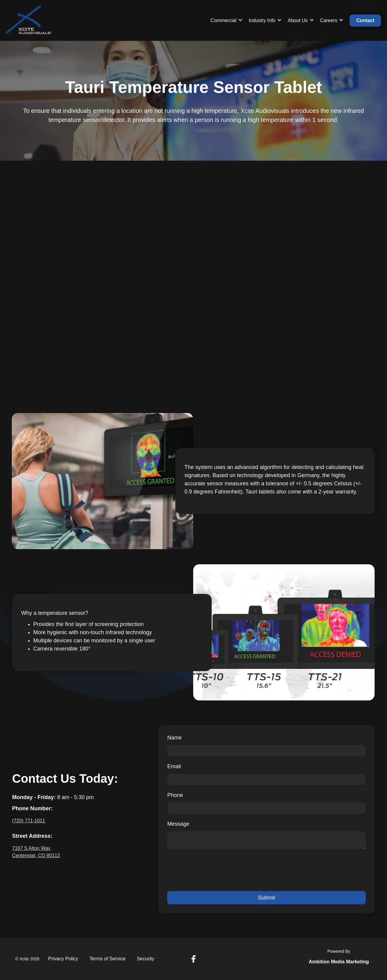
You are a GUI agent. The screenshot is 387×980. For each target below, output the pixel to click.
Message (178, 824)
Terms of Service (107, 959)
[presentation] (213, 870)
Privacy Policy (63, 959)
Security (145, 959)
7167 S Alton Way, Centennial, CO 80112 (36, 852)
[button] (226, 21)
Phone (175, 795)
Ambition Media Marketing (339, 962)
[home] (29, 21)
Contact (365, 20)
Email (174, 766)
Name (174, 738)
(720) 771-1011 (29, 821)
